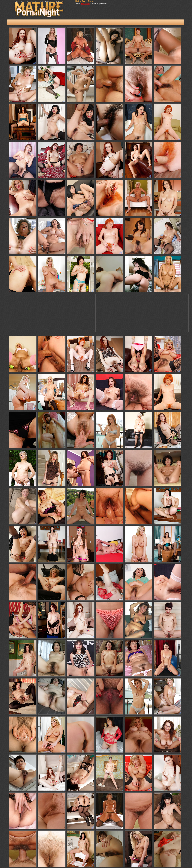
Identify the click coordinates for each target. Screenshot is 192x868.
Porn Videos (85, 4)
